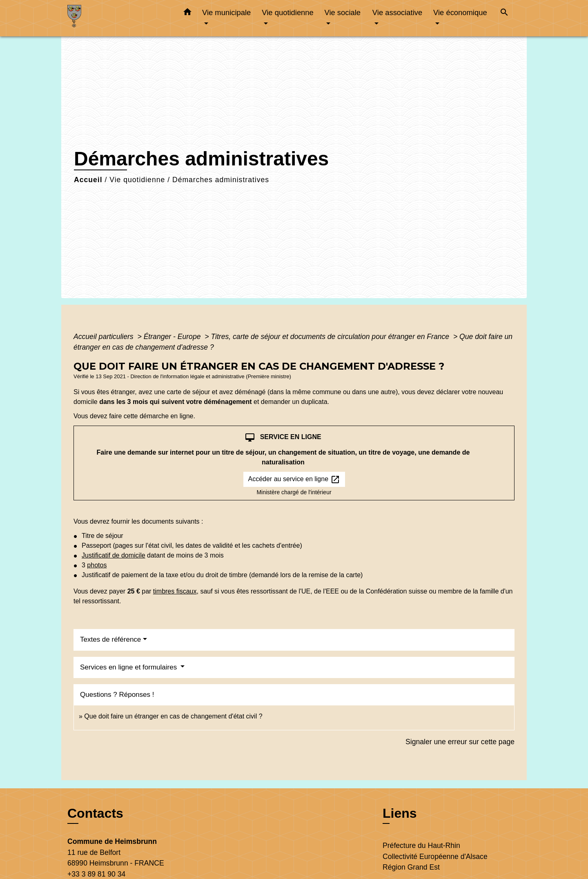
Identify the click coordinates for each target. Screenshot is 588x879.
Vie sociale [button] (342, 12)
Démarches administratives (221, 180)
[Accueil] (118, 18)
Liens (400, 813)
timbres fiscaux (175, 591)
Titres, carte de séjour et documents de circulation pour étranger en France (331, 337)
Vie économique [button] (460, 12)
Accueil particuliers (105, 337)
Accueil (88, 180)
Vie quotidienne (137, 180)
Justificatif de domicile (114, 555)
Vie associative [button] (397, 12)
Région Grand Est (411, 867)
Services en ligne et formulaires (129, 667)
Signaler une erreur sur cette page (460, 742)
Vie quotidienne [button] (287, 12)
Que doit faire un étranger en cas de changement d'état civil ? (173, 716)
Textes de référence (110, 639)
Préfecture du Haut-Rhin (421, 846)
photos (97, 565)
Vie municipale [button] (226, 12)
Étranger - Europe (173, 337)
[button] (187, 13)
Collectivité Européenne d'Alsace (435, 857)
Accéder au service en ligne (294, 480)
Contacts (95, 813)
